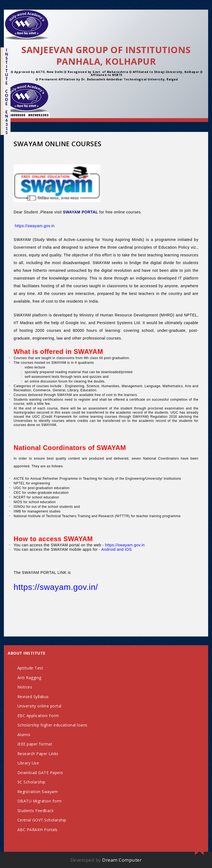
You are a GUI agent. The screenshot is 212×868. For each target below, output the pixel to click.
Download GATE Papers (40, 773)
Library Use (28, 763)
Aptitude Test (30, 668)
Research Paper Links (38, 754)
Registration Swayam (38, 792)
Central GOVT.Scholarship (42, 820)
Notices (25, 687)
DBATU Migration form (40, 801)
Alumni (24, 735)
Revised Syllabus (33, 697)
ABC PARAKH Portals (38, 830)
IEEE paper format (35, 744)
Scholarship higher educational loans (52, 725)
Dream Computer (122, 860)
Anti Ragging (29, 678)
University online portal (39, 706)
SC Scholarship (31, 782)
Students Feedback (36, 811)
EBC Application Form (38, 716)
